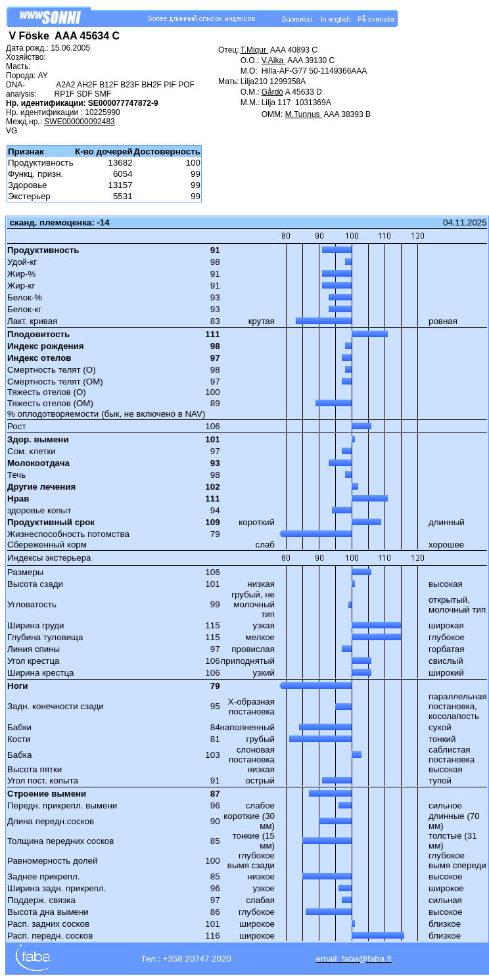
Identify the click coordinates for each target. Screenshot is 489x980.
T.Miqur (255, 50)
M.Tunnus (304, 114)
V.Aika (274, 60)
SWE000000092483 (79, 122)
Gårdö (272, 92)
